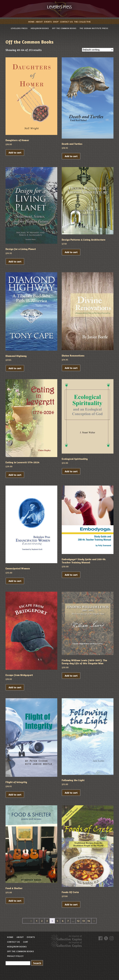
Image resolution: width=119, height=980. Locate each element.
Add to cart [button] (15, 153)
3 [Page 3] (47, 921)
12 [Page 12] (78, 921)
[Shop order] (98, 50)
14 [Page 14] (89, 921)
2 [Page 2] (42, 921)
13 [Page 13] (84, 921)
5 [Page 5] (57, 921)
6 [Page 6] (63, 921)
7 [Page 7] (68, 921)
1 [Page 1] (37, 921)
